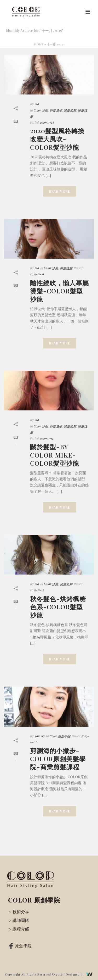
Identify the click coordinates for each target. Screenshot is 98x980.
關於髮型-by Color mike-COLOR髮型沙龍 (55, 455)
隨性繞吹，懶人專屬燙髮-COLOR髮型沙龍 (59, 291)
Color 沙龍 (41, 110)
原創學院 (19, 946)
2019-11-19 (37, 274)
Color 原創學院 (60, 736)
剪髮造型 (56, 110)
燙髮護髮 (66, 268)
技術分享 (19, 912)
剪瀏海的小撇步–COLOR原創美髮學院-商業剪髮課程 (58, 759)
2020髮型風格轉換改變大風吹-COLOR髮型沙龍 (57, 139)
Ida (37, 104)
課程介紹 (19, 929)
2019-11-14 (47, 438)
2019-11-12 (37, 590)
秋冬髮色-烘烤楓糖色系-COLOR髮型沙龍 (58, 607)
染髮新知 (70, 110)
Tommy (40, 736)
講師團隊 (19, 920)
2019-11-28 (47, 122)
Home (39, 44)
